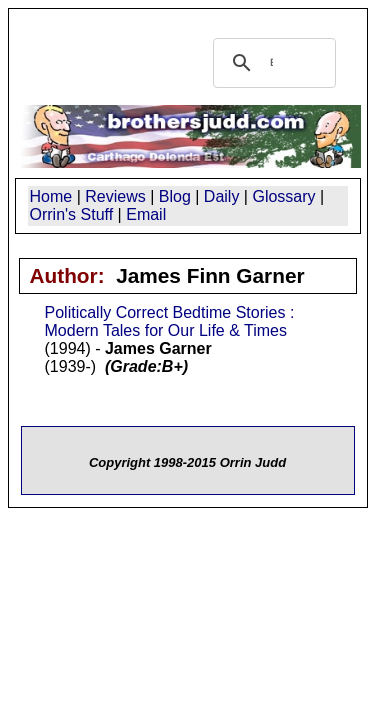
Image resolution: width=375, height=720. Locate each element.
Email (146, 214)
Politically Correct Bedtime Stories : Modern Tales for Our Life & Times (170, 321)
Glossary (283, 196)
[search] (271, 63)
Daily (222, 196)
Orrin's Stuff (72, 214)
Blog (175, 196)
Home (51, 196)
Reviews (115, 196)
